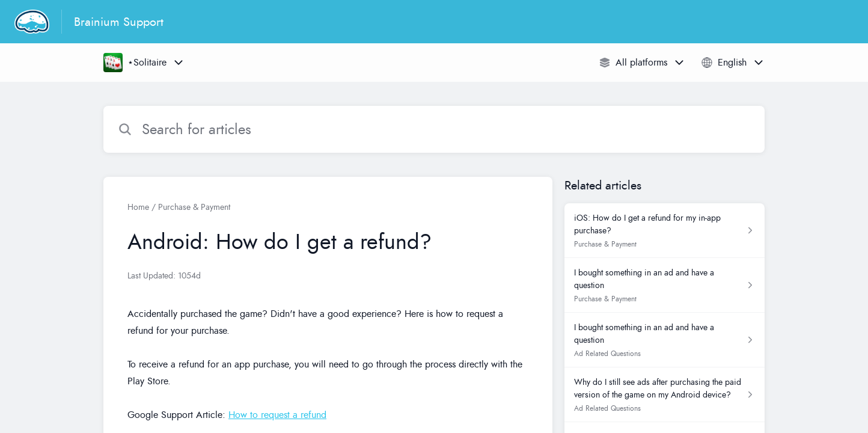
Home (138, 207)
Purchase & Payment (194, 207)
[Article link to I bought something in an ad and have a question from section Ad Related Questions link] (665, 340)
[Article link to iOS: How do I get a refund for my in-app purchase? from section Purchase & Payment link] (665, 231)
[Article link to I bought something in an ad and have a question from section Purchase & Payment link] (665, 285)
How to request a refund (277, 415)
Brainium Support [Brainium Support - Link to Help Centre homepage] (119, 22)
